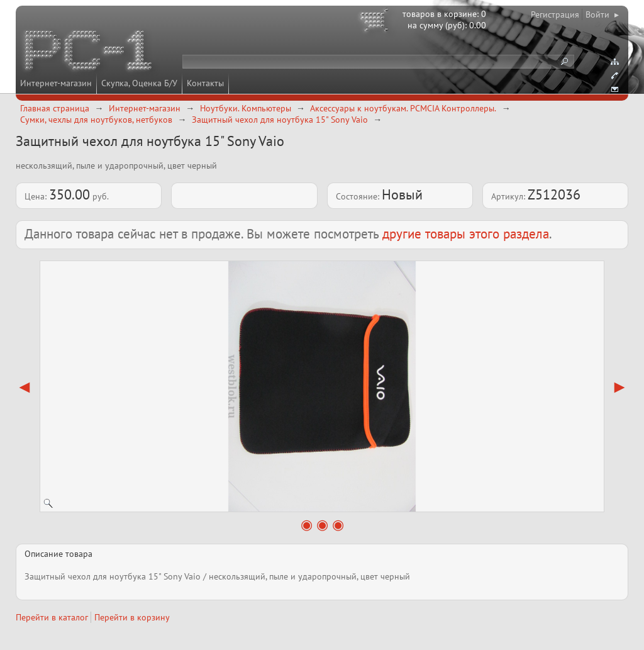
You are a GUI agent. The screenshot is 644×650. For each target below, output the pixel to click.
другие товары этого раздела (466, 234)
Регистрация (555, 14)
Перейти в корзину (132, 617)
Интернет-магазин (56, 83)
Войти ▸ (602, 14)
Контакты (205, 83)
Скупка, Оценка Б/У (139, 83)
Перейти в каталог (52, 617)
